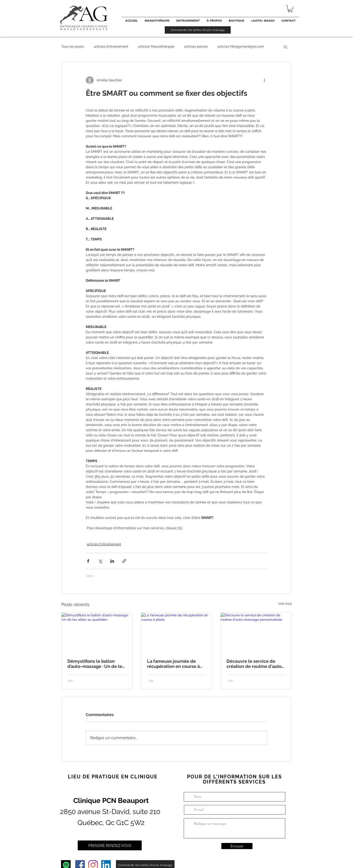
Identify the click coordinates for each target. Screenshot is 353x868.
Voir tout (285, 604)
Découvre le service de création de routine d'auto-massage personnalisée (255, 664)
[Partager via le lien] (124, 561)
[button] (290, 9)
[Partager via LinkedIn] (112, 561)
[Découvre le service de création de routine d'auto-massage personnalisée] (256, 633)
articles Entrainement (111, 46)
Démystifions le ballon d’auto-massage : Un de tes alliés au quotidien (96, 664)
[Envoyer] (237, 846)
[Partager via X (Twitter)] (100, 561)
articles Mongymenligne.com (241, 46)
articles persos (196, 46)
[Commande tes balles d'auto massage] (198, 30)
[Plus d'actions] (264, 80)
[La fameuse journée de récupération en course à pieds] (177, 633)
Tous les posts (73, 46)
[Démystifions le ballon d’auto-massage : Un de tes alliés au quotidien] (97, 633)
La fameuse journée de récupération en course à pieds (173, 664)
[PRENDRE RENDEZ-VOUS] (110, 845)
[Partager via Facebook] (88, 561)
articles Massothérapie (156, 46)
